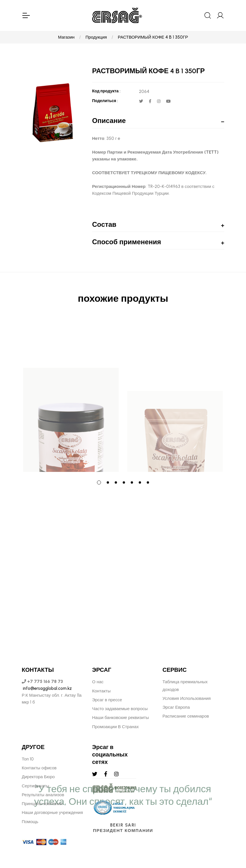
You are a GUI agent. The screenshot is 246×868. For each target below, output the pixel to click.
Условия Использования (187, 698)
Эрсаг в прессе (107, 700)
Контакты (101, 691)
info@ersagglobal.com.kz (47, 688)
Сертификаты (35, 786)
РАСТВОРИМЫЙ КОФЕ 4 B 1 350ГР (153, 37)
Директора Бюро (38, 777)
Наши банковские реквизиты (121, 718)
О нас (98, 682)
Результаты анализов (43, 795)
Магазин (66, 37)
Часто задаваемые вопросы (120, 709)
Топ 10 (28, 759)
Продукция (96, 37)
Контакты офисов (39, 768)
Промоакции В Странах (115, 727)
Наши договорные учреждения (52, 813)
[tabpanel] (71, 396)
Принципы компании (42, 804)
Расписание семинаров (186, 716)
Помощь (30, 822)
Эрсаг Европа (176, 707)
